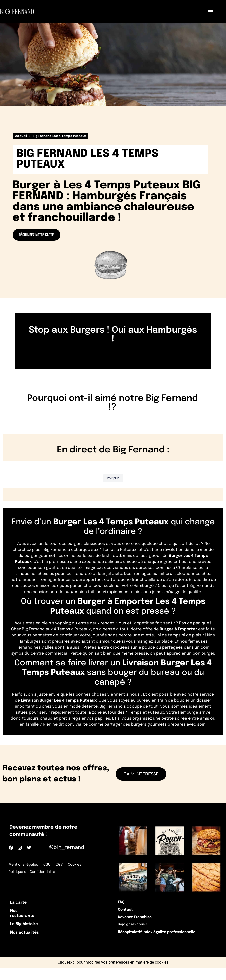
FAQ (123, 903)
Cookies (79, 864)
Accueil (21, 136)
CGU (49, 864)
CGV (62, 864)
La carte (22, 904)
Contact (127, 914)
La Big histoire (29, 931)
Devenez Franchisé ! (139, 924)
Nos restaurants (27, 918)
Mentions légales (24, 864)
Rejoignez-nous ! (136, 934)
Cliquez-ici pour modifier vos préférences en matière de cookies (113, 974)
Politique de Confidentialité (33, 871)
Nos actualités (30, 942)
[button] (211, 11)
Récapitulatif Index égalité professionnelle (162, 944)
